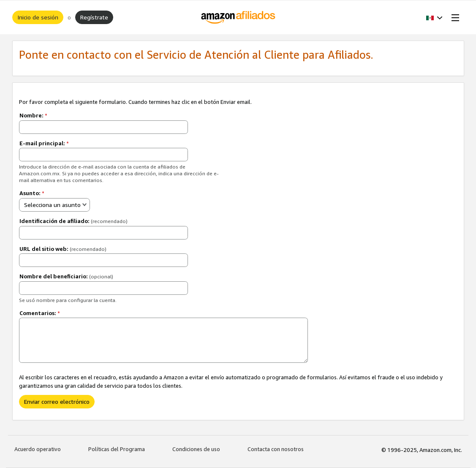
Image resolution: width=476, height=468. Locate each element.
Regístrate (94, 17)
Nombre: (33, 115)
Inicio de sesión (38, 17)
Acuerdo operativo (38, 449)
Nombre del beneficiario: (66, 276)
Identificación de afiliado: (73, 221)
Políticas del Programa (117, 449)
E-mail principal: (44, 143)
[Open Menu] (454, 17)
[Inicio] (238, 17)
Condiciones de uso (196, 449)
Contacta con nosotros (276, 449)
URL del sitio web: (63, 249)
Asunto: (32, 193)
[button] (434, 17)
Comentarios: (40, 313)
